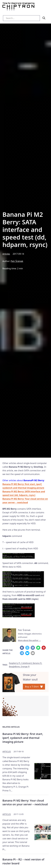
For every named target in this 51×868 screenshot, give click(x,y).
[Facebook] (22, 648)
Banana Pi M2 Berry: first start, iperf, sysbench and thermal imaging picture (23, 738)
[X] (27, 648)
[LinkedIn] (33, 648)
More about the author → (29, 640)
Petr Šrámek (17, 261)
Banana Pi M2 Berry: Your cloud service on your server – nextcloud (25, 802)
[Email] (33, 653)
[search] (44, 18)
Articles (6, 254)
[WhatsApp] (38, 648)
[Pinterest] (44, 648)
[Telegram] (22, 653)
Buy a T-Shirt (34, 687)
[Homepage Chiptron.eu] (18, 7)
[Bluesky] (27, 653)
